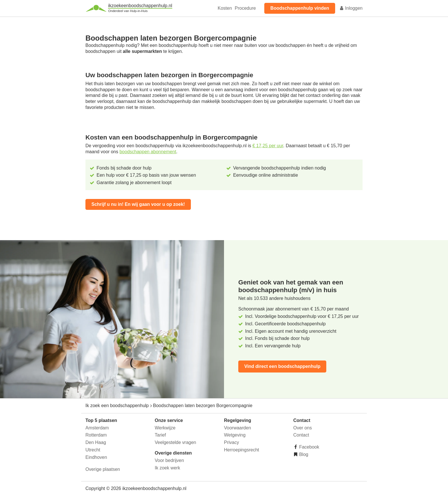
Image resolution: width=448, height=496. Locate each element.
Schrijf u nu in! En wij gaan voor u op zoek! (138, 204)
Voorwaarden (237, 428)
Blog (303, 454)
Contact (301, 435)
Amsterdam (97, 428)
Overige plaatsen (103, 469)
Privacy (231, 442)
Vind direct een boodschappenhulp (282, 366)
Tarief (160, 435)
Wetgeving (235, 435)
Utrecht (93, 450)
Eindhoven (96, 457)
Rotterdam (96, 435)
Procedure (245, 8)
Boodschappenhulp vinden (300, 8)
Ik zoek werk (168, 468)
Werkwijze (165, 428)
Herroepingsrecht (242, 450)
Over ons (303, 428)
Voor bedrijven (169, 460)
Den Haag (96, 442)
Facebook (309, 447)
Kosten (225, 8)
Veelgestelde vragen (176, 442)
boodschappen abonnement (148, 152)
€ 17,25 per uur (268, 146)
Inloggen (351, 8)
